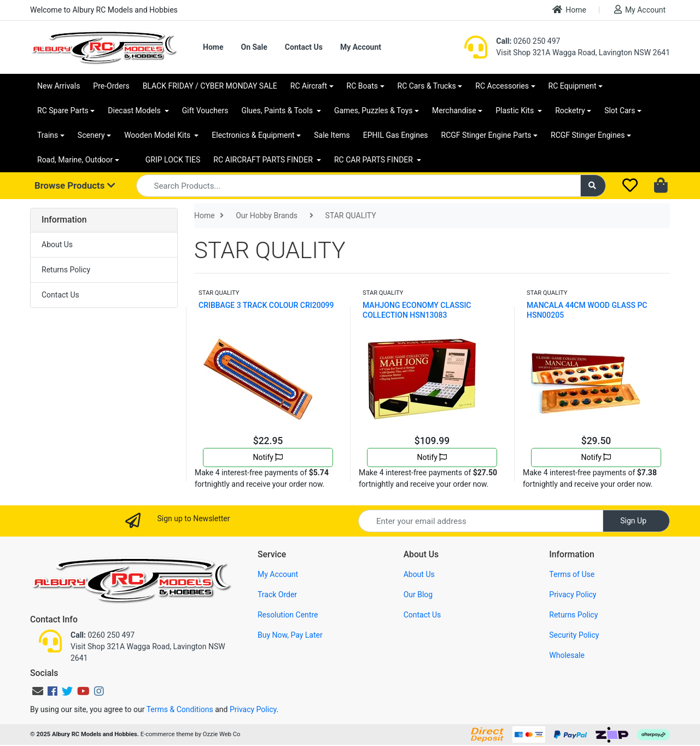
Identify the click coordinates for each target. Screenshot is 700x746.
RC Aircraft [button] (309, 86)
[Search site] (593, 186)
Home (569, 10)
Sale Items (332, 135)
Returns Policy (66, 270)
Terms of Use (572, 574)
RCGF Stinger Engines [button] (588, 135)
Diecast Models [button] (135, 110)
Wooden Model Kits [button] (158, 135)
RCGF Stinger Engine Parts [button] (486, 135)
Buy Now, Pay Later (290, 635)
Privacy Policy (573, 595)
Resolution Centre (288, 615)
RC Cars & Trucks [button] (427, 86)
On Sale (254, 47)
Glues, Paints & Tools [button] (278, 110)
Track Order (277, 595)
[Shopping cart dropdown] (662, 186)
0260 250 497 (528, 41)
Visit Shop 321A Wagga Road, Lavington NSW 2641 (583, 53)
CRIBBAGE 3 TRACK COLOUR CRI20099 (266, 305)
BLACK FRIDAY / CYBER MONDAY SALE (210, 86)
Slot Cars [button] (620, 110)
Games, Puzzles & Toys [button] (374, 110)
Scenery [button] (91, 135)
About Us (57, 244)
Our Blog (418, 595)
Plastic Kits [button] (515, 110)
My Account (640, 10)
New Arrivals (59, 86)
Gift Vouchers (205, 110)
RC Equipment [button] (573, 86)
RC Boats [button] (362, 86)
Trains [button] (48, 135)
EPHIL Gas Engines (396, 135)
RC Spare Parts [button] (63, 110)
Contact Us (304, 47)
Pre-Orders (111, 86)
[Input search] (358, 186)
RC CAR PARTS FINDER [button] (374, 160)
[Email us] (38, 691)
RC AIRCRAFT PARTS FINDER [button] (264, 160)
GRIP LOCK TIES (173, 160)
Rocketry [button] (570, 110)
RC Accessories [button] (502, 86)
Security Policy (574, 635)
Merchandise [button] (454, 110)
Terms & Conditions (180, 709)
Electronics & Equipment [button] (253, 135)
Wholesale (567, 655)
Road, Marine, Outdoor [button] (75, 160)
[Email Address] (481, 521)
